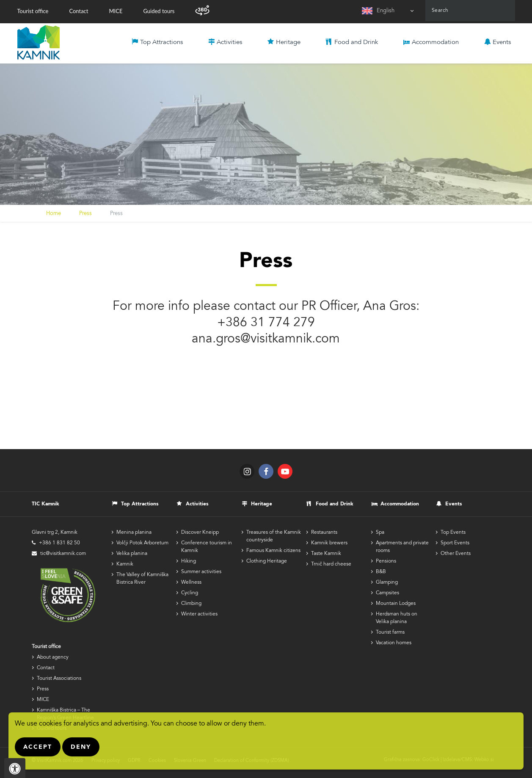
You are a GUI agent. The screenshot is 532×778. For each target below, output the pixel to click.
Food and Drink (356, 43)
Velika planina (132, 554)
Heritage (288, 43)
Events (502, 43)
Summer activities (201, 572)
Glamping (387, 582)
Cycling (190, 593)
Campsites (387, 593)
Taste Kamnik (326, 554)
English (386, 11)
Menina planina (134, 532)
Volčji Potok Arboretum (142, 543)
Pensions (386, 561)
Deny (81, 747)
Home (54, 214)
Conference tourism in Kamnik (207, 547)
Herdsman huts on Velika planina (397, 618)
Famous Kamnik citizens (273, 551)
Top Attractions (161, 43)
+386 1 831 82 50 (59, 543)
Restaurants (324, 532)
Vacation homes (394, 643)
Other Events (456, 554)
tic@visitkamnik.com (63, 554)
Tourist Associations (59, 679)
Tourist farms (390, 632)
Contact (79, 11)
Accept (38, 747)
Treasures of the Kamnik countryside (274, 536)
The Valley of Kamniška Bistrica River (142, 579)
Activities (229, 43)
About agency (53, 657)
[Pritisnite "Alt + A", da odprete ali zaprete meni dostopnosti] (15, 768)
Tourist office (33, 11)
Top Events (453, 532)
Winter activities (199, 614)
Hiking (189, 561)
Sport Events (455, 543)
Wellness (191, 582)
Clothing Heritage (267, 561)
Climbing (191, 604)
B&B (381, 572)
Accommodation (435, 43)
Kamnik (125, 564)
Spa (380, 532)
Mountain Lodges (396, 604)
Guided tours (159, 11)
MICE (116, 11)
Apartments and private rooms (402, 547)
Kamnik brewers (329, 543)
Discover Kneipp (200, 532)
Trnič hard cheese (331, 564)
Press (85, 214)
